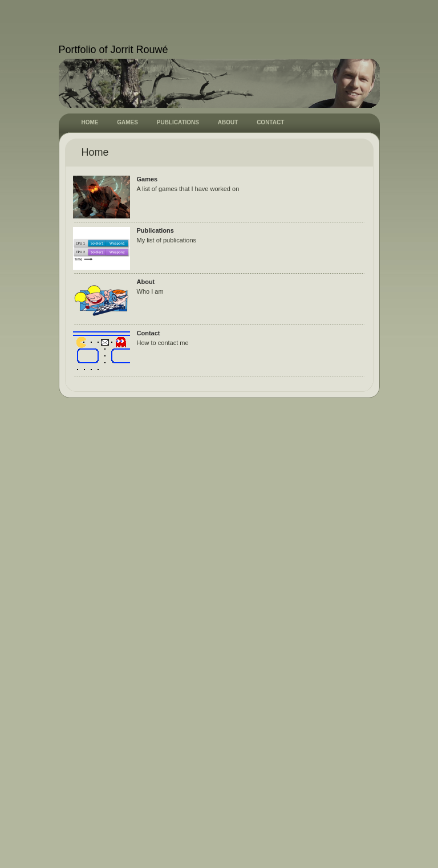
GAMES (127, 122)
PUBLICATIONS (178, 122)
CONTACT (270, 122)
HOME (90, 122)
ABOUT (228, 122)
